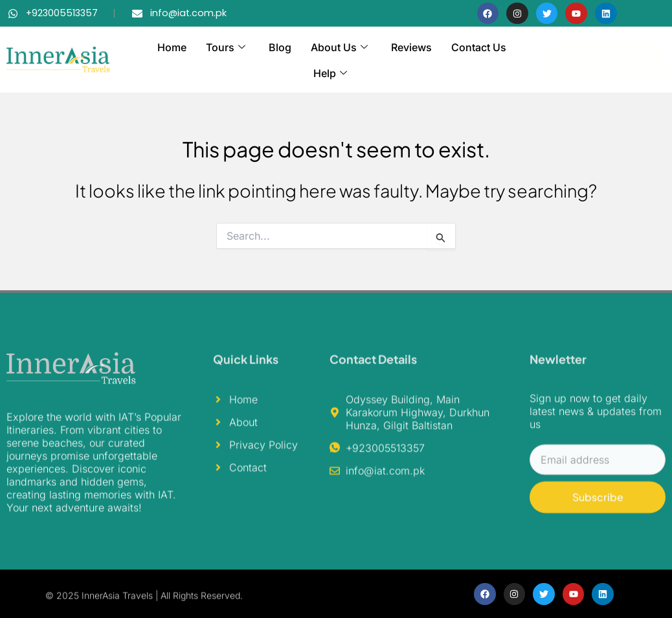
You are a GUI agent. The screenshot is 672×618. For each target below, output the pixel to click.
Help (330, 73)
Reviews (411, 47)
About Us (339, 47)
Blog (280, 47)
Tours (226, 47)
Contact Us (479, 47)
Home (172, 47)
